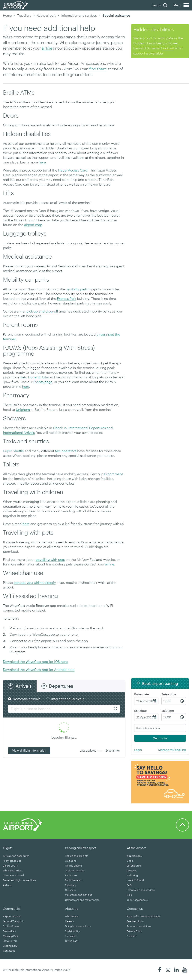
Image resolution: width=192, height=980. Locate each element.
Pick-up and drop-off (76, 856)
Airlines (7, 885)
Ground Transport (13, 921)
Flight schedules (12, 861)
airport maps (113, 474)
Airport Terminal (12, 916)
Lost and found (135, 880)
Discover (132, 870)
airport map (33, 225)
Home (7, 15)
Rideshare (71, 885)
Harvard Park (10, 941)
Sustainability (72, 931)
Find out (168, 48)
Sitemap (132, 936)
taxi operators (66, 451)
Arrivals (24, 686)
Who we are (72, 916)
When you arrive (12, 870)
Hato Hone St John (34, 377)
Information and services (79, 15)
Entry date (142, 694)
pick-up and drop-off (42, 311)
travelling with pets (50, 559)
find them (98, 69)
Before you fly (11, 866)
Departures (61, 686)
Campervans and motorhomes (82, 900)
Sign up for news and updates (144, 916)
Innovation (71, 936)
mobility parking (79, 289)
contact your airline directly (35, 582)
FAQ (129, 885)
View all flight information (29, 750)
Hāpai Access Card (73, 170)
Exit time (168, 710)
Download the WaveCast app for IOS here (35, 662)
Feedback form (135, 921)
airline (47, 48)
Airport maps (134, 856)
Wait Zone (71, 861)
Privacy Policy (135, 931)
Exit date (140, 710)
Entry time (169, 694)
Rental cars (71, 875)
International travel (13, 875)
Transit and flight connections (19, 880)
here (42, 162)
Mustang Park (10, 936)
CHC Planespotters (137, 900)
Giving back (72, 941)
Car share (70, 890)
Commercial (12, 908)
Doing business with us (78, 926)
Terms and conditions (139, 926)
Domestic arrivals (27, 699)
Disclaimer (113, 750)
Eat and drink (134, 866)
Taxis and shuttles (75, 870)
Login (138, 750)
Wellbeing (132, 875)
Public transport (74, 880)
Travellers (24, 15)
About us (72, 908)
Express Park (67, 298)
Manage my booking (172, 750)
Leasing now (10, 946)
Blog (129, 895)
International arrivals (68, 699)
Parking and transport (81, 848)
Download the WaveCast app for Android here (39, 670)
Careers (69, 921)
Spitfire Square (11, 926)
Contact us (9, 951)
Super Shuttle (13, 451)
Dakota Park (9, 931)
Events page (43, 382)
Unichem (23, 409)
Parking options (74, 866)
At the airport (46, 15)
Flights (8, 848)
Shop (130, 861)
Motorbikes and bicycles (78, 895)
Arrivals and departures (16, 856)
